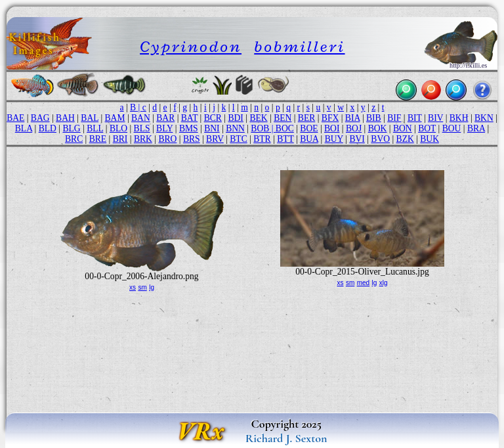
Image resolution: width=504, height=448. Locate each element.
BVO (380, 139)
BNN (235, 128)
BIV (435, 118)
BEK (258, 118)
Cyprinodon (191, 46)
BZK (405, 139)
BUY (334, 139)
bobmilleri (299, 46)
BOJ (354, 128)
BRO (167, 139)
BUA (309, 139)
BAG (40, 118)
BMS (189, 128)
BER (306, 118)
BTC (238, 139)
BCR (213, 118)
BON (403, 128)
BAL (90, 118)
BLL (95, 128)
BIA (353, 118)
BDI (235, 118)
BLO (118, 128)
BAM (115, 118)
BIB (374, 118)
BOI (332, 128)
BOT (427, 128)
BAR (165, 118)
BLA (24, 128)
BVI (357, 139)
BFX (330, 118)
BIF (394, 118)
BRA (476, 128)
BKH (459, 118)
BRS (192, 139)
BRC (74, 139)
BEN (283, 118)
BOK (378, 128)
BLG (71, 128)
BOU (452, 128)
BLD (48, 128)
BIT (415, 118)
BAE (15, 118)
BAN (141, 118)
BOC (285, 128)
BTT (285, 139)
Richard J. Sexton (286, 438)
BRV (215, 139)
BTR (262, 139)
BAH (65, 118)
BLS (142, 128)
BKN (484, 118)
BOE (309, 128)
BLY (164, 128)
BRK (143, 139)
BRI (120, 139)
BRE (98, 139)
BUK (430, 139)
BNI (212, 128)
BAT (189, 118)
